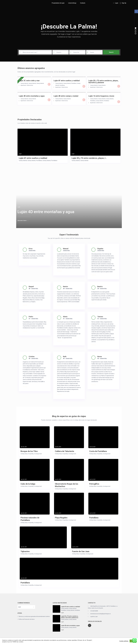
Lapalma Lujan (94, 617)
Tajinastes (25, 551)
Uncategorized (38, 454)
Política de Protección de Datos (27, 619)
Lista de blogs (72, 3)
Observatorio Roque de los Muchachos (67, 485)
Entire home (30, 85)
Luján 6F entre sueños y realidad (33, 158)
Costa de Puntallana (98, 451)
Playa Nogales (61, 518)
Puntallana (74, 83)
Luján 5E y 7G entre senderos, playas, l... (89, 158)
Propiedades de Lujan (58, 3)
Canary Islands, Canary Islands (28, 83)
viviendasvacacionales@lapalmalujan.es (100, 614)
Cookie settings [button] (124, 641)
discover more (22, 221)
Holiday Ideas (24, 454)
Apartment (23, 85)
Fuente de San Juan (81, 551)
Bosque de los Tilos (29, 451)
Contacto (83, 3)
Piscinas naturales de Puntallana (30, 519)
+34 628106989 (94, 611)
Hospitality (31, 454)
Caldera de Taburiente (65, 451)
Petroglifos (94, 484)
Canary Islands (40, 83)
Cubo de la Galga (28, 484)
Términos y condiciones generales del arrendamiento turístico (34, 616)
